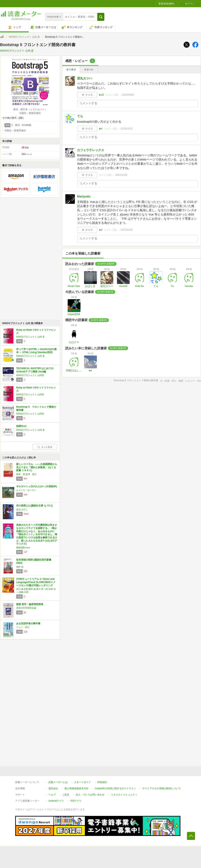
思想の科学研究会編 (26, 608)
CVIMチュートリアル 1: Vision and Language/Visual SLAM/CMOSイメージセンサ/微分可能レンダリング (36, 582)
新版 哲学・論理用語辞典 (30, 604)
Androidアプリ (56, 801)
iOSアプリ (76, 801)
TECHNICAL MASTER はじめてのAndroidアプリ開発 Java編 (35, 370)
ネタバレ (89, 70)
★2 (101, 230)
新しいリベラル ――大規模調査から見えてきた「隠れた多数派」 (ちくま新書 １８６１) (37, 467)
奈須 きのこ (22, 509)
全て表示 (71, 70)
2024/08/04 (128, 95)
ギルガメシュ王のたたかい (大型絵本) (37, 486)
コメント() (112, 95)
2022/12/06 (121, 175)
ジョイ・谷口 (23, 627)
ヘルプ (52, 795)
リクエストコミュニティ (124, 795)
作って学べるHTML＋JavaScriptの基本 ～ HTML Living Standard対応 (36, 351)
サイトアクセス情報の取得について (162, 788)
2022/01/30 (127, 230)
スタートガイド (82, 782)
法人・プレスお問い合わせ (90, 795)
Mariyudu (84, 196)
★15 (101, 95)
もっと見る (45, 447)
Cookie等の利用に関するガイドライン (115, 788)
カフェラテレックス (91, 150)
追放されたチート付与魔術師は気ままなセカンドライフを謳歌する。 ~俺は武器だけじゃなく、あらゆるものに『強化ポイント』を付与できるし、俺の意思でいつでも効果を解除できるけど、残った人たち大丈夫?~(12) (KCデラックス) (37, 534)
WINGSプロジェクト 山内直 (30, 375)
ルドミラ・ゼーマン (26, 490)
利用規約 (102, 782)
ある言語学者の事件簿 (28, 623)
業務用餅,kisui (23, 548)
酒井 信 (20, 567)
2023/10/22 (127, 129)
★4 (101, 129)
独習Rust (21, 426)
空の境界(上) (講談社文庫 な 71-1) (34, 506)
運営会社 (53, 788)
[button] (101, 17)
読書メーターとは (58, 782)
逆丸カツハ (85, 78)
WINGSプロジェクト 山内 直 (24, 37)
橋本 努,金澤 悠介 (26, 474)
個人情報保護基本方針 (76, 788)
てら (80, 116)
